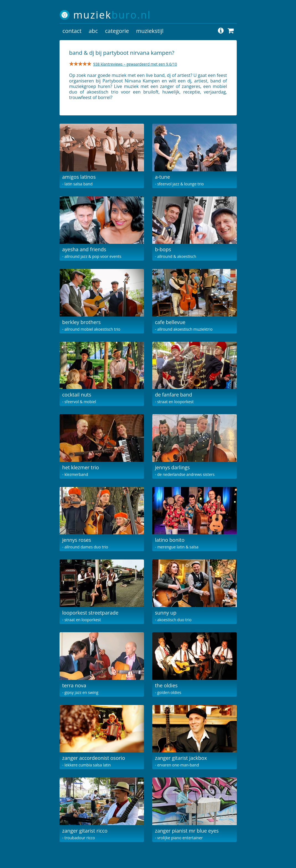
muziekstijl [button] (150, 31)
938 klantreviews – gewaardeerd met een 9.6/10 (135, 64)
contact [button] (72, 31)
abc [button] (93, 31)
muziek (112, 15)
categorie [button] (117, 31)
